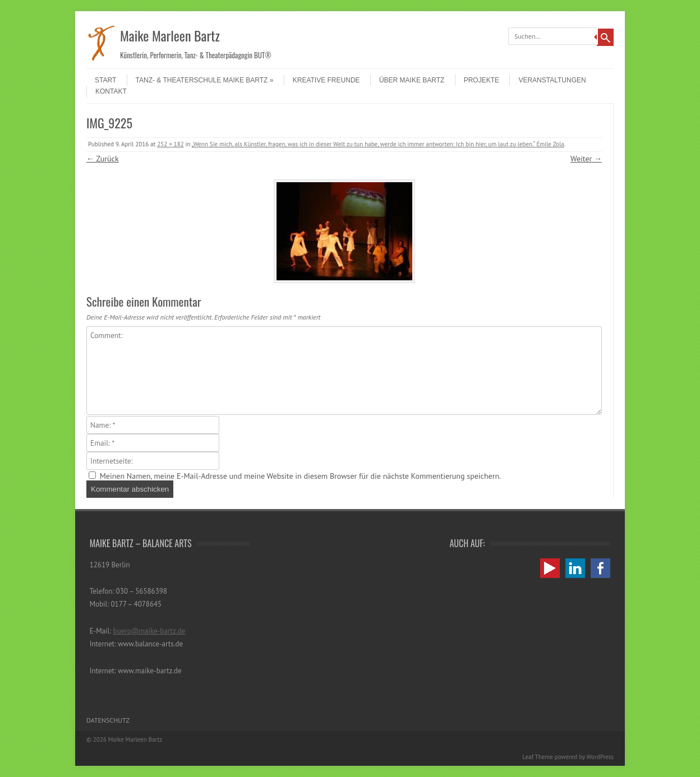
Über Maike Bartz (412, 80)
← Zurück (103, 159)
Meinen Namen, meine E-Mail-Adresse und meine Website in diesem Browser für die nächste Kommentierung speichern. (300, 476)
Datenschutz (108, 720)
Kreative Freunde (326, 80)
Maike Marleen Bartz (170, 35)
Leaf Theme (537, 757)
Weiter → (586, 159)
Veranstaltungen (552, 80)
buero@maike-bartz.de (149, 631)
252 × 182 (170, 144)
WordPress (600, 757)
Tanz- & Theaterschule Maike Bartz (205, 80)
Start (105, 80)
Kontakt (111, 91)
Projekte (482, 80)
